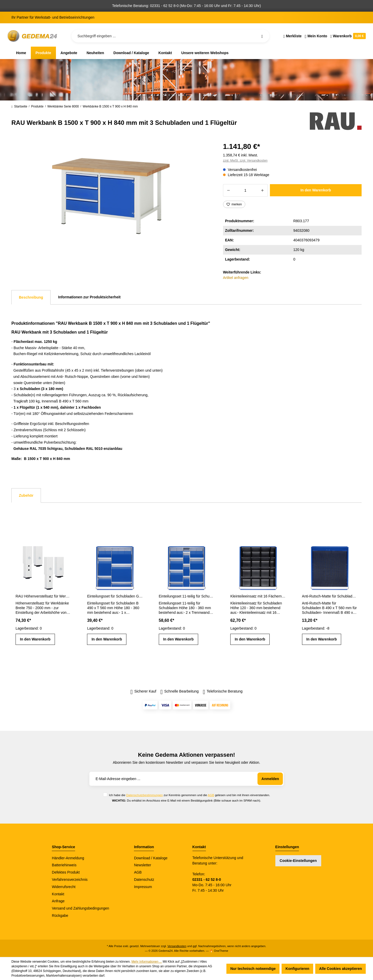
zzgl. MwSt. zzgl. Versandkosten (245, 161)
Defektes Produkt (66, 872)
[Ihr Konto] (316, 36)
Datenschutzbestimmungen (144, 795)
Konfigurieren (297, 969)
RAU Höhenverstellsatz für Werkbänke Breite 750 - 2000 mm (43, 596)
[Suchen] (262, 36)
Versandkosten (177, 946)
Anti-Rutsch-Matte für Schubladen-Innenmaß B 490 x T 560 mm (330, 596)
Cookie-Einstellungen (298, 861)
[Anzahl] (245, 190)
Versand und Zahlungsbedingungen (80, 908)
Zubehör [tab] (26, 495)
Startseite (19, 106)
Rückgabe (60, 916)
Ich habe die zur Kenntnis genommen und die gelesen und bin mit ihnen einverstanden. (189, 795)
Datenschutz (144, 880)
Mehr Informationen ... (146, 962)
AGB (211, 795)
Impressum (143, 887)
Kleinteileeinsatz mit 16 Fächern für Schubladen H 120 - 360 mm (258, 596)
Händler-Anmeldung (68, 858)
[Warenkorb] (347, 36)
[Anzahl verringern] (228, 190)
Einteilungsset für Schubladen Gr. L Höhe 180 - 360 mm (115, 596)
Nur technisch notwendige (253, 969)
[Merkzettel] (293, 36)
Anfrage (58, 901)
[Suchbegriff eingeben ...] (170, 36)
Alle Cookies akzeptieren (340, 969)
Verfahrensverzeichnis (70, 880)
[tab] (31, 297)
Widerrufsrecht (64, 887)
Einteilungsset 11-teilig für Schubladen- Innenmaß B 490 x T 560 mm (187, 596)
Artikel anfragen (236, 278)
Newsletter (142, 865)
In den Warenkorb (316, 190)
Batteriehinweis (64, 865)
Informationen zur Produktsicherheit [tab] (89, 297)
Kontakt (58, 894)
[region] (111, 196)
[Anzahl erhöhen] (263, 190)
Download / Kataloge (151, 858)
